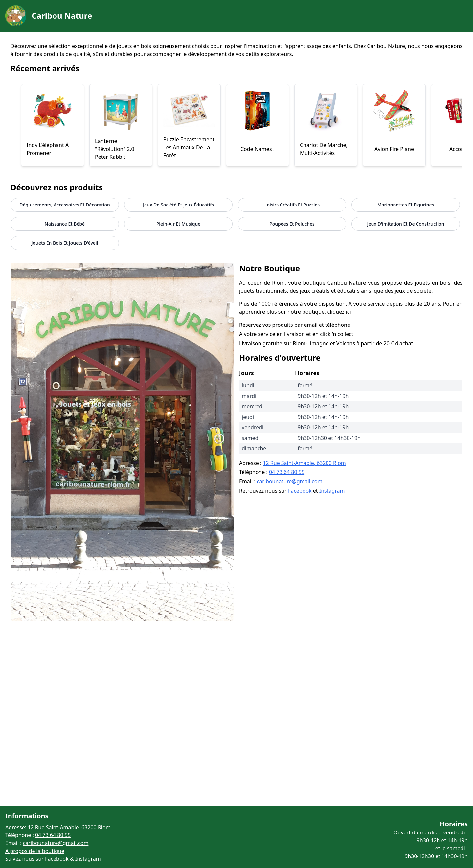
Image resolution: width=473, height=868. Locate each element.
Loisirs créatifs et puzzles (292, 205)
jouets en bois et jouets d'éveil (65, 243)
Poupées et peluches (292, 224)
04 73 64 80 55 (287, 472)
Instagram (332, 491)
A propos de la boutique (35, 851)
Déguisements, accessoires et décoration (65, 205)
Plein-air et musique (178, 224)
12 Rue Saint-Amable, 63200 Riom (304, 463)
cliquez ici (339, 312)
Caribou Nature (62, 16)
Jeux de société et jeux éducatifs (178, 205)
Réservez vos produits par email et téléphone (295, 325)
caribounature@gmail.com (290, 481)
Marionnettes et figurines (406, 205)
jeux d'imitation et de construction (405, 224)
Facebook (300, 491)
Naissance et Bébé (65, 224)
